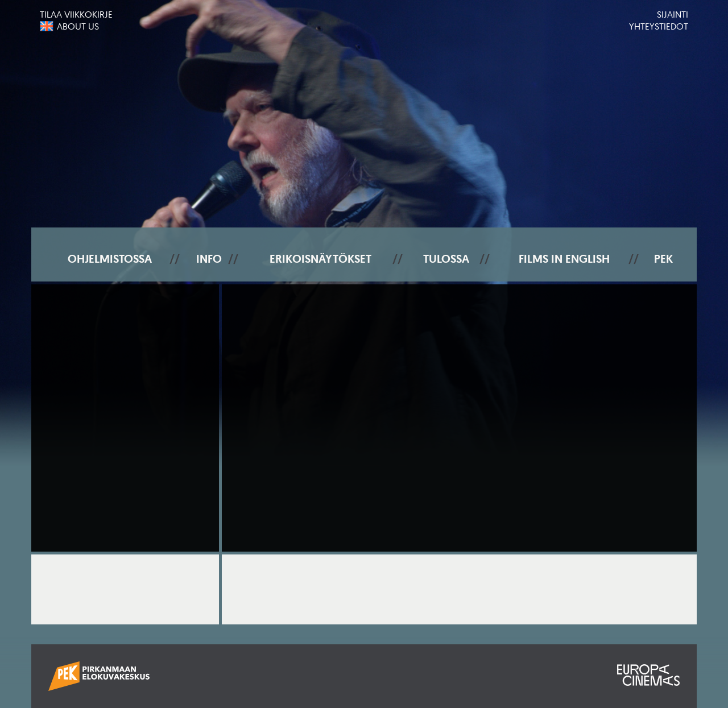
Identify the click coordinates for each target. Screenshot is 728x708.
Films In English (564, 259)
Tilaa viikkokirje (76, 14)
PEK (663, 259)
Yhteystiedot (659, 26)
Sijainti (673, 14)
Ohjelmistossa (110, 259)
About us (78, 26)
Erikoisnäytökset (320, 259)
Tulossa (446, 259)
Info (209, 259)
